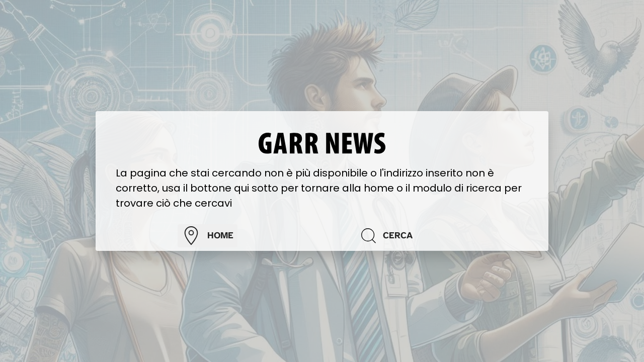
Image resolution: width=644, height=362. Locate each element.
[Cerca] (437, 236)
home (208, 236)
